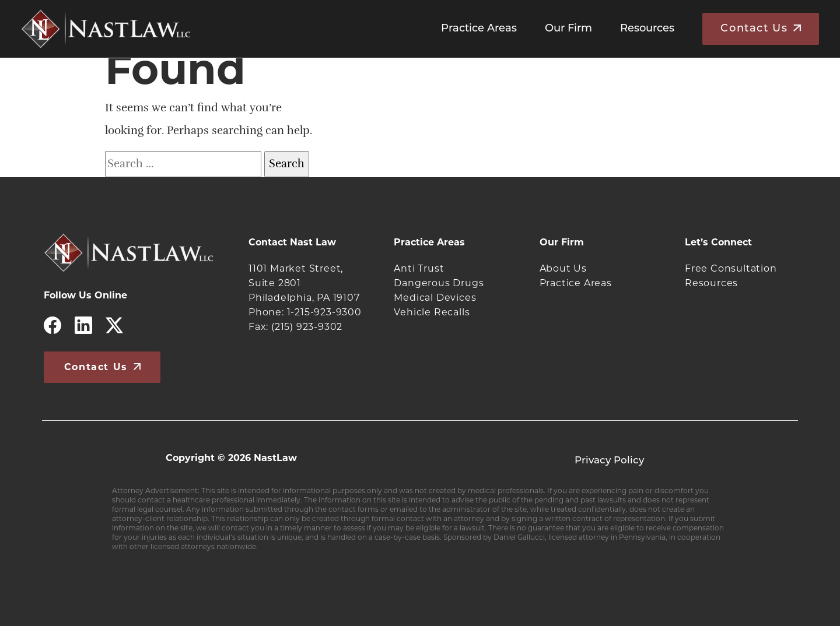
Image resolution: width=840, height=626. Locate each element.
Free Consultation (731, 268)
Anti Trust (419, 268)
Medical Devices (435, 298)
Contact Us (754, 29)
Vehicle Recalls (432, 312)
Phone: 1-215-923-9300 (305, 312)
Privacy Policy (609, 461)
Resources (647, 29)
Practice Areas (479, 29)
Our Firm (568, 29)
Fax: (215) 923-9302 (295, 327)
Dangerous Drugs (439, 283)
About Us (563, 268)
